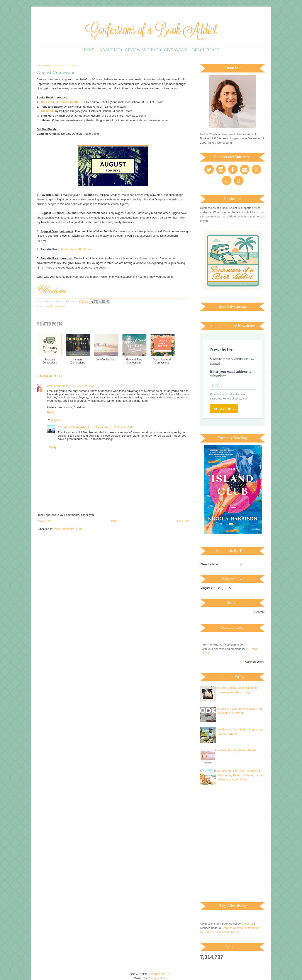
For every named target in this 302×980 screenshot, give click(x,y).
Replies (56, 420)
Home (88, 50)
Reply (51, 412)
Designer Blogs (158, 978)
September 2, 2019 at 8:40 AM (115, 427)
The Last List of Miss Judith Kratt (63, 102)
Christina (247, 924)
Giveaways (176, 50)
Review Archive (142, 50)
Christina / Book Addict (73, 427)
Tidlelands (48, 111)
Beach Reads (206, 50)
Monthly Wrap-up (55, 306)
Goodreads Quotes (255, 662)
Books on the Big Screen (77, 249)
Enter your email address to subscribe (231, 374)
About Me (110, 50)
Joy (50, 386)
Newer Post (44, 521)
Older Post (182, 521)
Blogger (162, 974)
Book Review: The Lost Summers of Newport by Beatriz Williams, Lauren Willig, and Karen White (239, 775)
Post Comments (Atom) (69, 529)
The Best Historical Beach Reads (235, 750)
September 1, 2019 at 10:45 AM (74, 386)
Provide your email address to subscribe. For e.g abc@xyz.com (229, 396)
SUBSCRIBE (224, 409)
